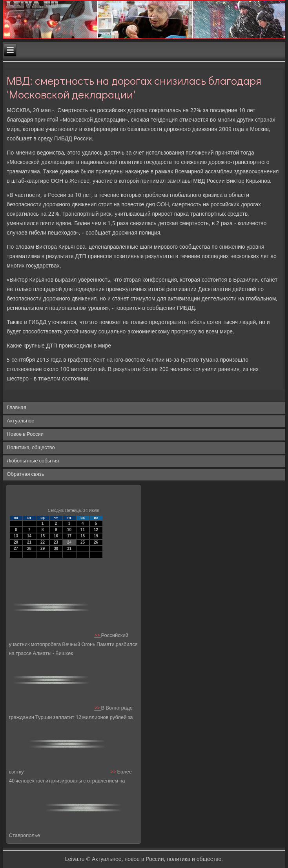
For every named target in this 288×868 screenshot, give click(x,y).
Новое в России (25, 434)
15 (43, 536)
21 (29, 542)
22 (43, 542)
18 (83, 536)
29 (43, 549)
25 (83, 542)
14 (29, 536)
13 (16, 536)
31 (69, 549)
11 (83, 530)
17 (69, 536)
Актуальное (20, 421)
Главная (16, 408)
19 (96, 536)
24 (69, 542)
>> (98, 636)
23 (56, 542)
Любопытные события (33, 461)
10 (69, 530)
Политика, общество (31, 448)
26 (96, 542)
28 (29, 549)
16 (56, 536)
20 (16, 542)
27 (16, 549)
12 (96, 530)
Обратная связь (25, 474)
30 (56, 549)
